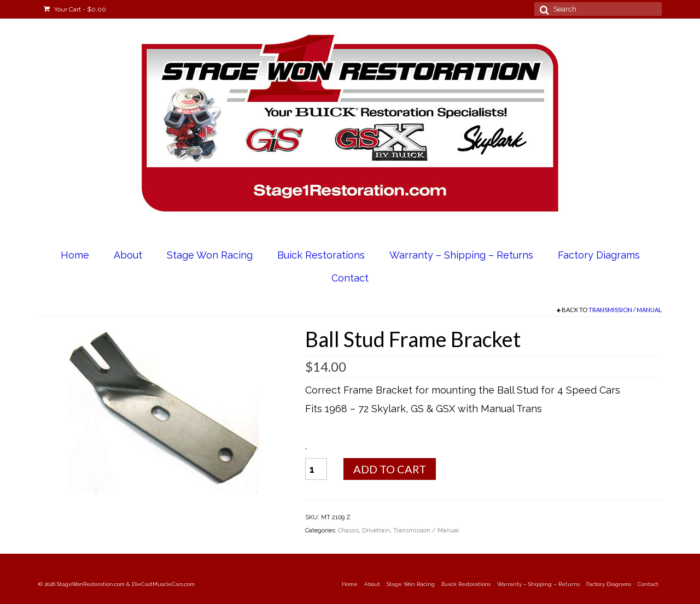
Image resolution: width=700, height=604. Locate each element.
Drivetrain (376, 530)
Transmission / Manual (625, 310)
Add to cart (390, 469)
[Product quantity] (316, 469)
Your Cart (75, 9)
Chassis (348, 530)
